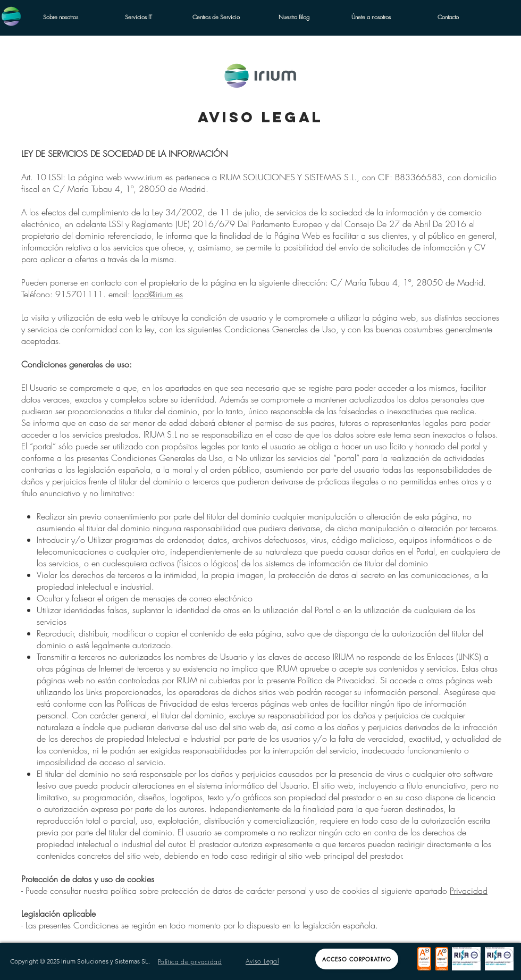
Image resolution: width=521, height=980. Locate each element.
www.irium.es (149, 177)
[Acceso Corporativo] (357, 959)
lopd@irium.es (158, 294)
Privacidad (469, 891)
